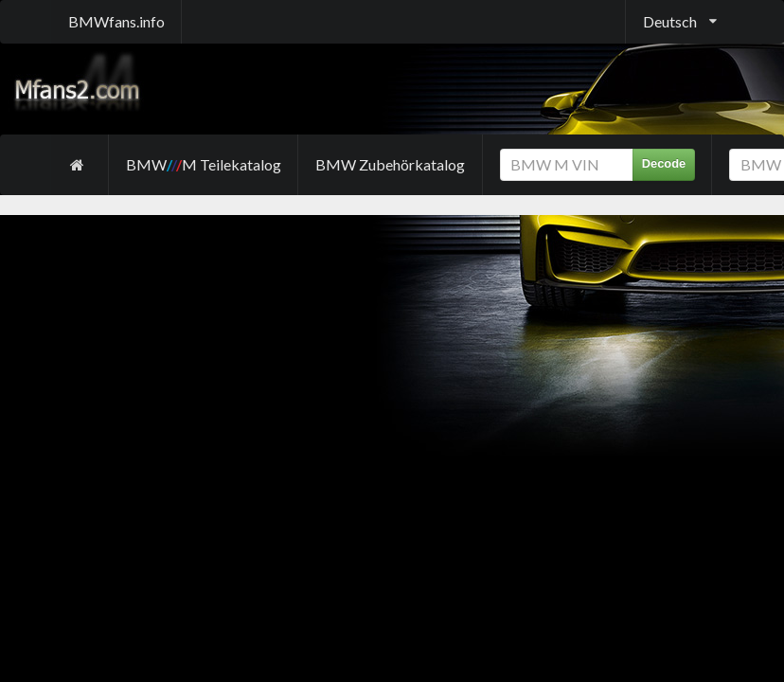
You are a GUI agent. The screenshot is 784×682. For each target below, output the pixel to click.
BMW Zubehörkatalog (390, 164)
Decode (664, 163)
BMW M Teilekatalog (204, 164)
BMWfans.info (116, 21)
